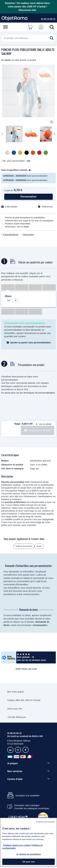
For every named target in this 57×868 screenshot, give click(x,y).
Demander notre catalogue (27, 805)
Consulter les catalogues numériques (32, 808)
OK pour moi (28, 862)
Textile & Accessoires (24, 546)
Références (47, 207)
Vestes (39, 546)
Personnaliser (29, 197)
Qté (9, 300)
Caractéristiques (10, 235)
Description (28, 235)
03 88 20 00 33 (48, 19)
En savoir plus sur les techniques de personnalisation (28, 393)
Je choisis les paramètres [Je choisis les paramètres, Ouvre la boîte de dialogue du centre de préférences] (29, 854)
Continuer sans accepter (45, 822)
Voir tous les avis (26, 669)
